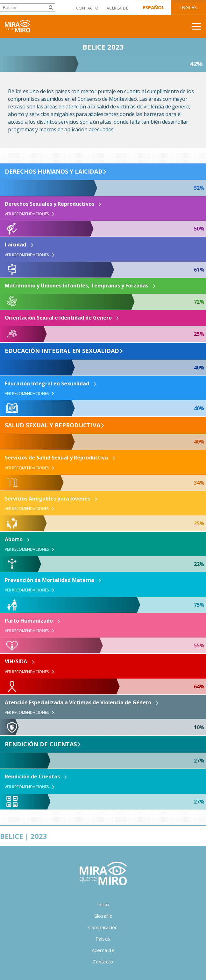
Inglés (188, 7)
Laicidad (15, 245)
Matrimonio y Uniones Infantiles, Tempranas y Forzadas (77, 286)
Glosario (103, 916)
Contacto (87, 8)
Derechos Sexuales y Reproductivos (50, 204)
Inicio (103, 904)
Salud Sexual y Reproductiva (53, 425)
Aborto (14, 539)
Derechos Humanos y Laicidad (54, 172)
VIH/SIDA (16, 661)
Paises (103, 939)
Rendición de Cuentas (41, 744)
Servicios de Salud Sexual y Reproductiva (56, 458)
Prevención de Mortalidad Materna (50, 580)
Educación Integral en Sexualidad (62, 351)
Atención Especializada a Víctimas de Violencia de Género (78, 702)
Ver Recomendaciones (29, 214)
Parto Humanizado (29, 621)
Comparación (103, 927)
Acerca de (117, 8)
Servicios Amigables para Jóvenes (47, 499)
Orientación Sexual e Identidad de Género (58, 318)
